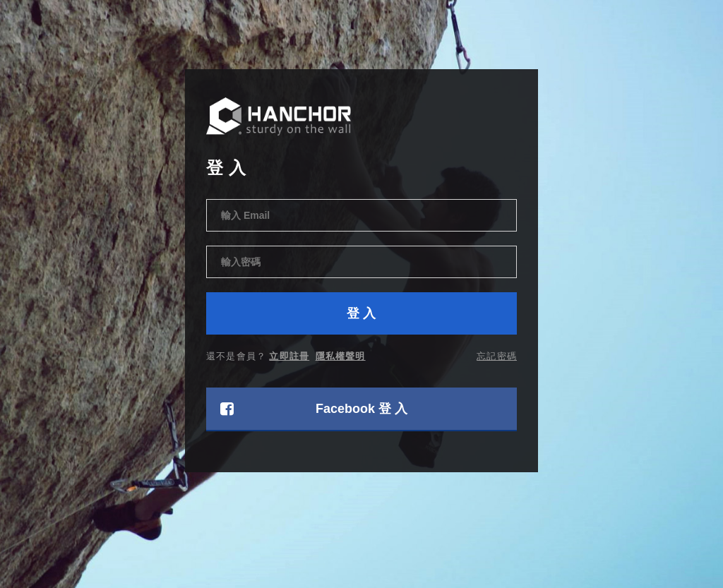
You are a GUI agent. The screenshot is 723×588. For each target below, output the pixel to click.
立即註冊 (289, 356)
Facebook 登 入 (314, 409)
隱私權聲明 (341, 356)
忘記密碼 (497, 356)
